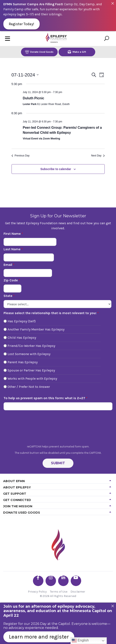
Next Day (98, 156)
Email (8, 265)
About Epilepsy (17, 487)
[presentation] (58, 429)
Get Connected (17, 500)
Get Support (15, 494)
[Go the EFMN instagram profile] (51, 581)
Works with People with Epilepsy (32, 378)
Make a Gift (77, 52)
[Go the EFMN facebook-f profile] (38, 581)
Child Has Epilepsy (22, 338)
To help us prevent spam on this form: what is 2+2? (44, 398)
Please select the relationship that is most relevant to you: (50, 313)
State (8, 296)
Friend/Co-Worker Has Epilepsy (31, 346)
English (80, 641)
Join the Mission (18, 506)
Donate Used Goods (39, 52)
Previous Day (21, 156)
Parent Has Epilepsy (23, 362)
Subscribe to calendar (56, 169)
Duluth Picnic (34, 98)
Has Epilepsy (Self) (22, 321)
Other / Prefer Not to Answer (29, 387)
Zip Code (11, 280)
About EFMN (14, 481)
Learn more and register (39, 637)
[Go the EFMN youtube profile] (76, 581)
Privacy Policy (37, 592)
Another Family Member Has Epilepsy (36, 329)
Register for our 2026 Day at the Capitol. (37, 624)
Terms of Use (59, 592)
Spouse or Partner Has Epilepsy (31, 370)
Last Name (12, 249)
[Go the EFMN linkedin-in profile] (63, 581)
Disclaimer (78, 592)
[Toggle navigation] (8, 39)
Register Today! (22, 24)
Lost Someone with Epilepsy (29, 354)
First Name (12, 234)
